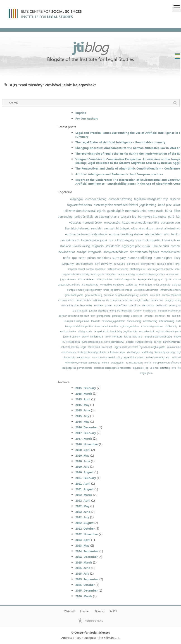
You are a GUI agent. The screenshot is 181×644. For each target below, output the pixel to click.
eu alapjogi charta (107, 217)
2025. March (84, 562)
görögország (104, 316)
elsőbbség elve (138, 269)
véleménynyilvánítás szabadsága (83, 363)
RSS (113, 611)
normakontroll (147, 331)
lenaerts (96, 321)
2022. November (87, 534)
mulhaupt (107, 347)
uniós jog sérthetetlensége (118, 290)
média (105, 363)
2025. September (87, 579)
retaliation (157, 300)
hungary (169, 300)
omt (93, 316)
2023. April (83, 540)
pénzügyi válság (121, 316)
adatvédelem (153, 234)
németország (150, 321)
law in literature (114, 337)
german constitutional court (74, 316)
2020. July (82, 467)
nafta (67, 258)
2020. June (83, 461)
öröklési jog (145, 285)
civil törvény (103, 264)
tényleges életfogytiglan (150, 280)
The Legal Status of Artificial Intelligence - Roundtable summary (120, 142)
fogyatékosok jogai (94, 240)
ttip (166, 199)
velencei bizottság (160, 368)
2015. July (82, 416)
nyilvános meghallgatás (152, 347)
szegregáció (146, 373)
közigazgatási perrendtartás (77, 368)
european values (103, 305)
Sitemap (100, 611)
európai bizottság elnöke (126, 234)
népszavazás (84, 357)
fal (169, 316)
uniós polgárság (162, 285)
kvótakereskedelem (92, 342)
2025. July (82, 573)
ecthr (82, 258)
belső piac (165, 205)
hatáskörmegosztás (125, 280)
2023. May (82, 545)
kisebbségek (133, 352)
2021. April (83, 484)
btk (111, 240)
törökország (171, 326)
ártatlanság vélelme (152, 326)
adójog (130, 342)
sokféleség (147, 352)
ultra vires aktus (142, 228)
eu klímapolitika (71, 342)
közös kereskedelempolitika (141, 222)
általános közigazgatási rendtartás (113, 368)
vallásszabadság (126, 274)
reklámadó (161, 305)
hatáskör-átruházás (118, 269)
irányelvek (119, 264)
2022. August (84, 523)
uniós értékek (84, 217)
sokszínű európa (117, 352)
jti (90, 47)
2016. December (86, 427)
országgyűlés (118, 363)
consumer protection (122, 300)
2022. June (83, 512)
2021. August (84, 489)
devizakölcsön (70, 240)
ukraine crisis (160, 246)
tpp (74, 258)
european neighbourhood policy (121, 295)
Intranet (85, 611)
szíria (89, 331)
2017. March (84, 439)
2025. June (83, 568)
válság (81, 331)
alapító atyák (80, 311)
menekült (160, 316)
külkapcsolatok (105, 280)
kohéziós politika (70, 347)
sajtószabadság (134, 363)
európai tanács (68, 331)
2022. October (85, 528)
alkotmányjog (124, 240)
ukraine (144, 295)
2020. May (82, 455)
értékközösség (167, 321)
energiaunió (150, 311)
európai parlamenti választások (86, 234)
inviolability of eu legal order (76, 305)
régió (83, 347)
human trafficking (140, 258)
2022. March (84, 495)
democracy (148, 305)
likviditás (149, 316)
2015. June (83, 410)
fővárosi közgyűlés (148, 240)
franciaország (134, 321)
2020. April (83, 450)
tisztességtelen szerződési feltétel (116, 205)
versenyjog (65, 217)
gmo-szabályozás (74, 295)
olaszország (69, 357)
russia (146, 246)
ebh (168, 357)
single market (142, 300)
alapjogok (77, 199)
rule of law (135, 305)
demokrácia (155, 211)
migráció (98, 246)
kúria (169, 211)
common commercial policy (107, 357)
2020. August (84, 472)
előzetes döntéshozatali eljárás (85, 211)
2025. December (86, 590)
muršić (148, 363)
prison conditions (99, 258)
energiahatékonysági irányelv (125, 311)
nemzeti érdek (93, 222)
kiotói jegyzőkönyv (114, 342)
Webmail (69, 611)
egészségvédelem (130, 326)
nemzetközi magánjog (112, 285)
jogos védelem (68, 280)
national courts (101, 300)
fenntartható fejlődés (145, 252)
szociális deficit (165, 264)
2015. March (84, 394)
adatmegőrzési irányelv (160, 269)
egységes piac (131, 246)
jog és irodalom (71, 337)
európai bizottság (120, 199)
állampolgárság (90, 285)
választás (75, 222)
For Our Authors (87, 118)
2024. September (87, 551)
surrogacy (119, 258)
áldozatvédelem (86, 280)
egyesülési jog (141, 368)
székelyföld (94, 347)
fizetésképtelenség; (165, 352)
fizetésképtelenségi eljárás (92, 352)
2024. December (86, 557)
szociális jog (129, 217)
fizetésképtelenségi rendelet (84, 228)
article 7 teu (120, 305)
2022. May (82, 506)
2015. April (83, 399)
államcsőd (137, 316)
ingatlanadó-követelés (126, 347)
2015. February (86, 388)
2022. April (83, 500)
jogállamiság (148, 205)
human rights (163, 258)
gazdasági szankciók (69, 285)
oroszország (112, 222)
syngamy (68, 264)
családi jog (132, 285)
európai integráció (89, 252)
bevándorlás (67, 252)
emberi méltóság (155, 357)
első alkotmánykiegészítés (150, 274)
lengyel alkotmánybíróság (108, 331)
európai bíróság (96, 199)
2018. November (87, 444)
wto (167, 234)
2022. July (82, 517)
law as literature (133, 337)
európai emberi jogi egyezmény (84, 290)
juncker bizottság (98, 311)
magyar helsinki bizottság (76, 274)
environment (84, 264)
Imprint (81, 113)
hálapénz (111, 274)
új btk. (168, 280)
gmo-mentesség (93, 295)
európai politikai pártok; (148, 342)
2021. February (86, 478)
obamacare (172, 274)
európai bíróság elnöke (77, 321)
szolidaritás (113, 246)
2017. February (86, 433)
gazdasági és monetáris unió (126, 211)
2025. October (85, 585)
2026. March (84, 596)
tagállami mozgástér (148, 199)
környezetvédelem (116, 252)
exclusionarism (66, 300)
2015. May (82, 405)
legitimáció (133, 264)
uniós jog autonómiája (146, 290)
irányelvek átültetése (152, 217)
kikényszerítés (148, 264)
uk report (155, 295)
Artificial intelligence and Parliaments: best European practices (119, 174)
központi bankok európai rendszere (87, 269)
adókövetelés (68, 352)
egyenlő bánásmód (134, 357)
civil (174, 368)
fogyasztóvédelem (80, 205)
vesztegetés (98, 274)
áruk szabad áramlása (107, 326)
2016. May (82, 422)
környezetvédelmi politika (79, 326)
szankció (65, 246)
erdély (85, 337)
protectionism (83, 300)
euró (171, 217)
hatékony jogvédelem (113, 321)
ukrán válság (81, 246)
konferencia (97, 337)
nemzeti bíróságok (117, 228)
